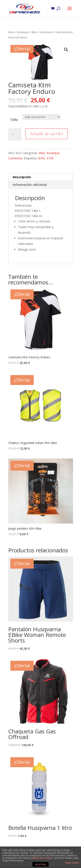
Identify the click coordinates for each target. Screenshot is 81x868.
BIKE (42, 158)
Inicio (12, 32)
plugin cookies (72, 863)
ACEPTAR (40, 865)
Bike (34, 32)
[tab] (41, 177)
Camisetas (46, 32)
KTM (50, 158)
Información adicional (30, 185)
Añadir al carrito (47, 134)
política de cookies (42, 858)
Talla (14, 120)
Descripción (22, 177)
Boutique (23, 32)
